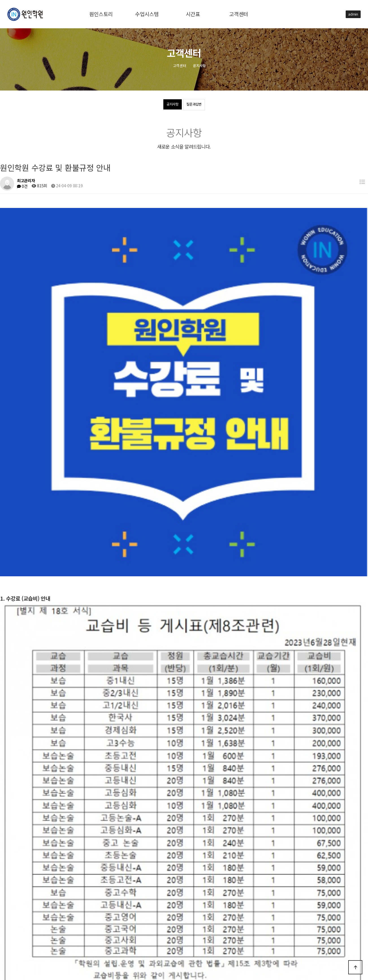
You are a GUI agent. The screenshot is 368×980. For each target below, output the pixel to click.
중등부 (74, 918)
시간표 (20, 918)
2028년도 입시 (137, 909)
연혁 (79, 899)
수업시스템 (23, 909)
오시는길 (97, 899)
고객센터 (21, 928)
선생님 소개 (109, 909)
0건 (22, 186)
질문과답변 (198, 105)
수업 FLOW (84, 909)
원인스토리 (23, 900)
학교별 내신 (96, 918)
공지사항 (168, 105)
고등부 (56, 918)
